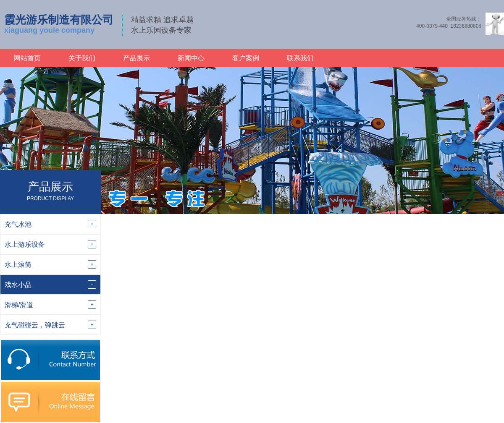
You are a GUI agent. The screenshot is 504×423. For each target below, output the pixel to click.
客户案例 (246, 58)
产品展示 (136, 58)
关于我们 (82, 58)
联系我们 (300, 58)
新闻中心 (191, 58)
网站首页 (27, 58)
